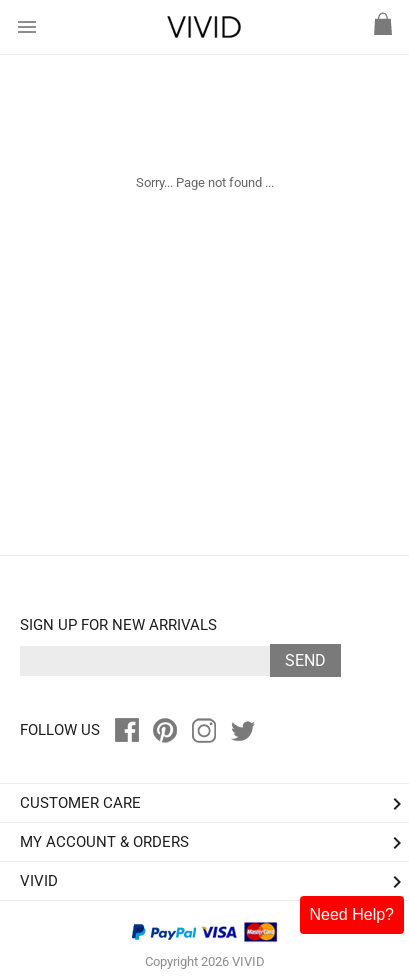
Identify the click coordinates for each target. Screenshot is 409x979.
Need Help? (352, 914)
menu (27, 27)
